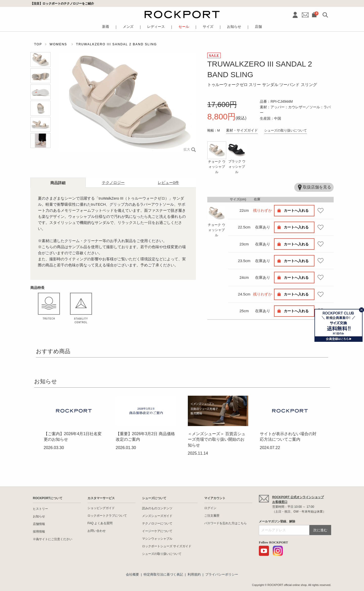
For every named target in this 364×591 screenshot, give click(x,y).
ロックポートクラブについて (107, 516)
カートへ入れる (296, 210)
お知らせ (234, 27)
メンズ (128, 27)
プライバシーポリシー (222, 574)
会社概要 (132, 574)
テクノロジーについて (157, 523)
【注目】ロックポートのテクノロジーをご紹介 (62, 3)
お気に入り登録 (321, 211)
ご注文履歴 (212, 516)
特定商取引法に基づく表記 (163, 574)
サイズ (208, 27)
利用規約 (194, 574)
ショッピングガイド (101, 508)
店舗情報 (39, 524)
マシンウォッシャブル (157, 539)
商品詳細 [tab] (58, 183)
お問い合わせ (97, 531)
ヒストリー (40, 509)
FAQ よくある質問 (100, 523)
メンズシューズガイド (157, 516)
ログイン (210, 508)
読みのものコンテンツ (157, 508)
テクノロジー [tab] (113, 183)
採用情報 (39, 532)
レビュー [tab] (168, 183)
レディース (156, 27)
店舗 (258, 27)
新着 (106, 27)
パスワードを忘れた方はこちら (225, 523)
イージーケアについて (157, 531)
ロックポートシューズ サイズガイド (167, 546)
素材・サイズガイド (242, 130)
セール (184, 27)
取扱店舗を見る (314, 187)
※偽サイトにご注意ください (53, 539)
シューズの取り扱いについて (286, 130)
